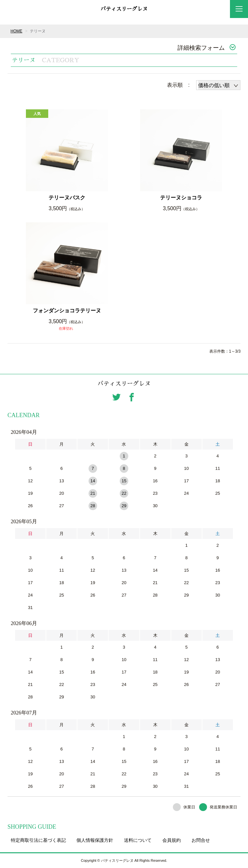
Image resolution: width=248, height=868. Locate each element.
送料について (138, 840)
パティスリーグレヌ (124, 9)
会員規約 (172, 840)
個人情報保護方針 (95, 840)
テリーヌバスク (67, 198)
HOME (16, 31)
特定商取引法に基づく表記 (38, 840)
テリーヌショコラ (181, 198)
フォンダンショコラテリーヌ (67, 311)
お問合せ (201, 840)
